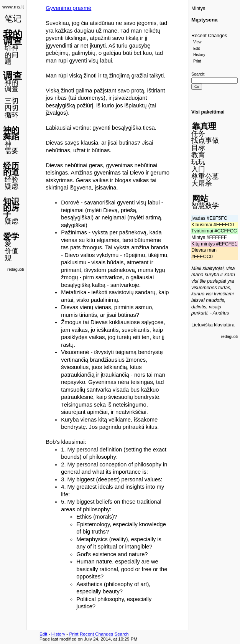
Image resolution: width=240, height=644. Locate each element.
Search (198, 74)
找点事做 (205, 140)
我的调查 (13, 37)
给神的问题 (12, 54)
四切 (12, 108)
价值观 (12, 254)
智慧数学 (205, 206)
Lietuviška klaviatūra (213, 325)
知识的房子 (11, 208)
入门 (198, 169)
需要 (12, 151)
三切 (12, 101)
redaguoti (16, 269)
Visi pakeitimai (208, 112)
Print (197, 61)
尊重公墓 (205, 176)
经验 (12, 180)
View (197, 42)
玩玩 (198, 162)
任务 (198, 133)
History (199, 55)
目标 (198, 148)
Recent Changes (209, 36)
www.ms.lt (13, 7)
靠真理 (204, 126)
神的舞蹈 (11, 133)
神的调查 (12, 86)
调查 (13, 76)
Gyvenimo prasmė (68, 8)
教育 (198, 155)
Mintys (198, 8)
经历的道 (11, 169)
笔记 (13, 19)
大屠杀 (202, 183)
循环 (12, 115)
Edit (196, 49)
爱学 (11, 236)
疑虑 (12, 186)
